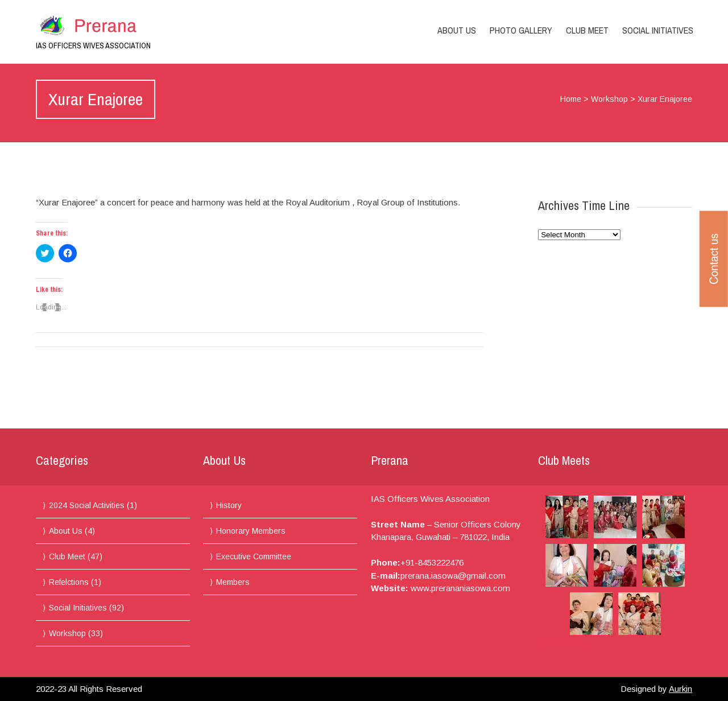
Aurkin (681, 689)
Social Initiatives (658, 30)
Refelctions (69, 582)
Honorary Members (251, 531)
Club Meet (587, 30)
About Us (457, 30)
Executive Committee (254, 556)
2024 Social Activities (87, 505)
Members (233, 582)
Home (571, 99)
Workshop (609, 99)
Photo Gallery (521, 30)
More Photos (561, 644)
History (229, 505)
